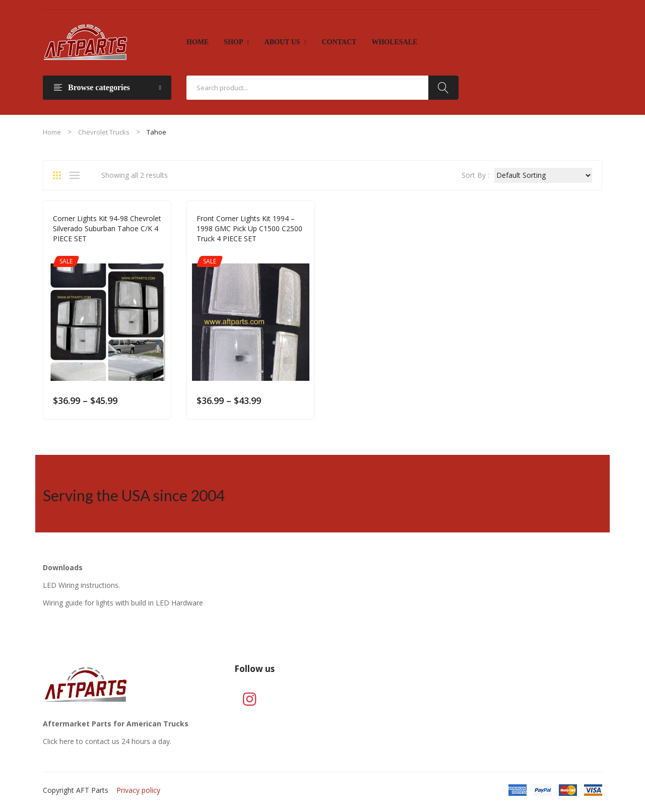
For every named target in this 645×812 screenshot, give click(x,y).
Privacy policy (138, 790)
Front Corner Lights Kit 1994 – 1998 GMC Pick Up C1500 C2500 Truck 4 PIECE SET (249, 228)
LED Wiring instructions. (81, 585)
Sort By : (475, 175)
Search (443, 88)
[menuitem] (198, 42)
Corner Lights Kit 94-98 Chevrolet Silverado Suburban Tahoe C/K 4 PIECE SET (107, 228)
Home (52, 132)
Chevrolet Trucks (104, 132)
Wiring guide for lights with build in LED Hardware (123, 603)
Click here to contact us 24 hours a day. (107, 741)
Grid (60, 175)
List (77, 175)
